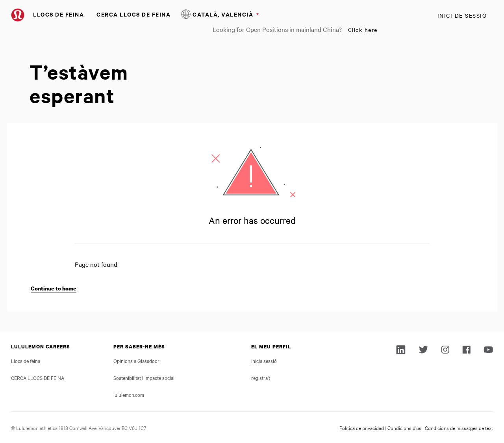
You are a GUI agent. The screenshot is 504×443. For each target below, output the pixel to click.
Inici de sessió (462, 15)
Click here (363, 30)
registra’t (261, 378)
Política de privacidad (362, 428)
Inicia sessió (264, 361)
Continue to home (54, 288)
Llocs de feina (58, 14)
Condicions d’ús (404, 428)
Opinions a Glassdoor (136, 361)
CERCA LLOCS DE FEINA (133, 14)
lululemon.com (129, 395)
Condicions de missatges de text (459, 428)
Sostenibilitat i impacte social (144, 378)
